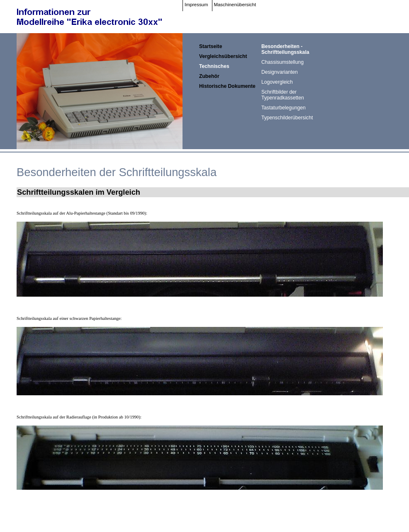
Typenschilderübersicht (287, 118)
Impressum (196, 5)
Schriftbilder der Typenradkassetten (283, 95)
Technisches (214, 66)
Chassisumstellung (282, 62)
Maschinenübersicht (235, 5)
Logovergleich (277, 82)
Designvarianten (280, 72)
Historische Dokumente (227, 86)
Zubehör (209, 76)
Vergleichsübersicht (223, 56)
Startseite (211, 46)
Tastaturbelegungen (284, 108)
